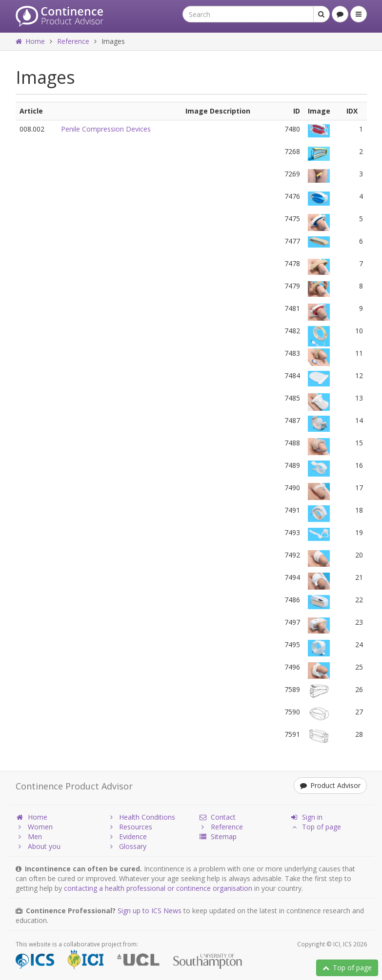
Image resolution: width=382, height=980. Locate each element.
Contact (217, 817)
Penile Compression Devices (106, 129)
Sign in (306, 817)
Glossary (127, 846)
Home (30, 41)
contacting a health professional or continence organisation (158, 888)
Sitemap (218, 836)
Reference (73, 41)
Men (29, 836)
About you (38, 846)
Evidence (127, 836)
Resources (130, 827)
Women (34, 827)
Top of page (347, 968)
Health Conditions (141, 817)
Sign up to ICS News (150, 911)
